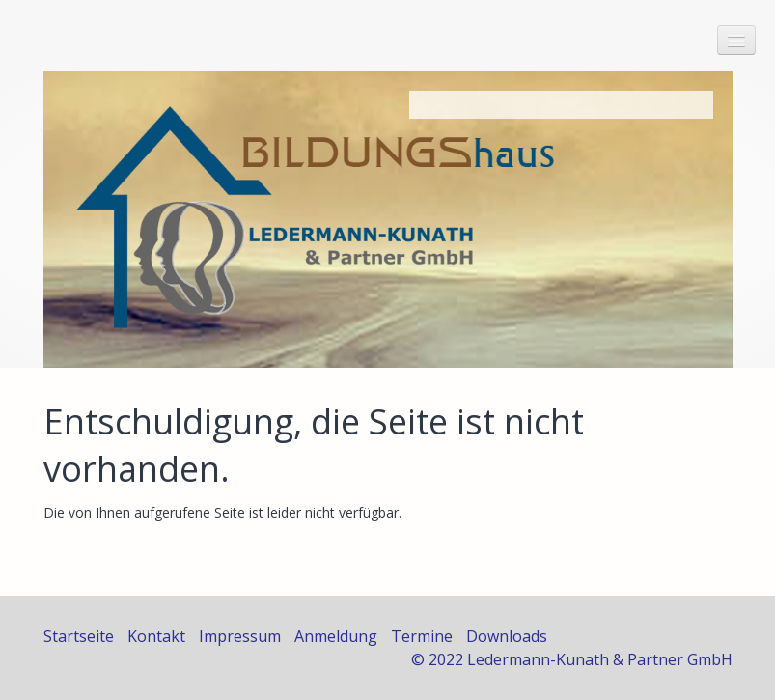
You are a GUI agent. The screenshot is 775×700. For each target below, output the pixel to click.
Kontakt (156, 636)
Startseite (79, 636)
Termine (422, 636)
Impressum (240, 636)
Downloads (507, 636)
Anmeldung (336, 636)
